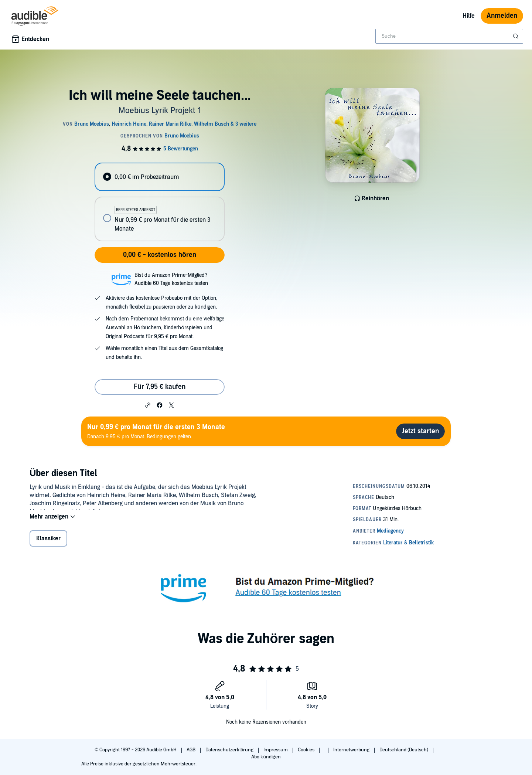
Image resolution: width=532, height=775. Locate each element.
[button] (148, 405)
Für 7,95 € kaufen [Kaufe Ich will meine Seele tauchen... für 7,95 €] (160, 387)
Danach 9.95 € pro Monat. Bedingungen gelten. (156, 431)
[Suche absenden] (516, 36)
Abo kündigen (266, 757)
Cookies (307, 750)
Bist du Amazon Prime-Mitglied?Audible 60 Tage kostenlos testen (171, 279)
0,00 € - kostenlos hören (160, 255)
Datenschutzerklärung (230, 750)
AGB (192, 750)
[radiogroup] (160, 202)
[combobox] (449, 36)
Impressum (276, 750)
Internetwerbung (352, 750)
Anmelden (502, 16)
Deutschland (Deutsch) (404, 750)
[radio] (160, 177)
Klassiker (48, 543)
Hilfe (469, 16)
